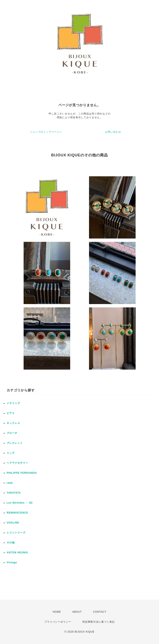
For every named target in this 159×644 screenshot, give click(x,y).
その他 (11, 543)
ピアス (11, 413)
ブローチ (12, 433)
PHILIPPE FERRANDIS (22, 473)
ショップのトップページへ (46, 132)
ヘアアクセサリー (17, 463)
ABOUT (77, 612)
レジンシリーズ (16, 533)
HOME (57, 612)
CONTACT (100, 612)
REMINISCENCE (17, 513)
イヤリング (13, 403)
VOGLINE (13, 523)
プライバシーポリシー (58, 622)
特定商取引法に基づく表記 (99, 622)
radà (10, 483)
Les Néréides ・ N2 (20, 503)
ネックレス (13, 423)
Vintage (12, 562)
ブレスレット (15, 443)
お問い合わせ (113, 132)
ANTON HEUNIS (17, 553)
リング (11, 453)
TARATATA (14, 493)
